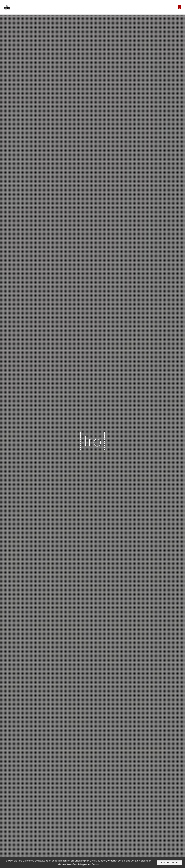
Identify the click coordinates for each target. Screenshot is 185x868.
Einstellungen (169, 863)
